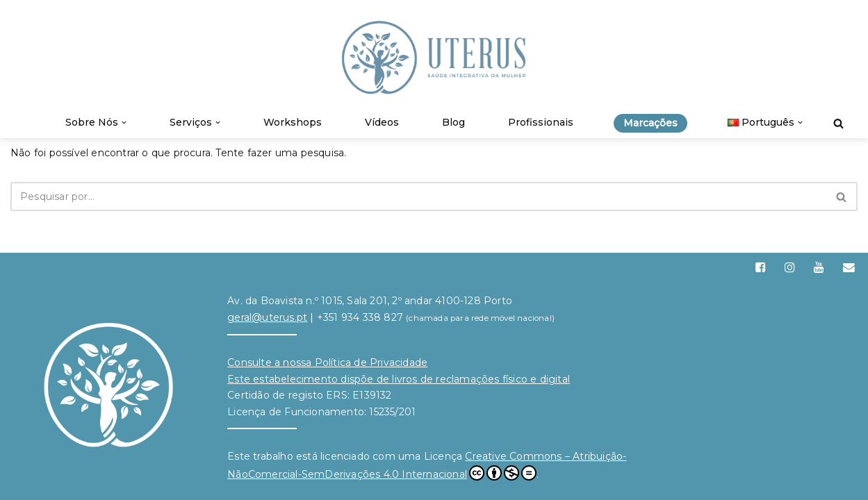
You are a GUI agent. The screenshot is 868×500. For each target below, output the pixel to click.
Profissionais (541, 122)
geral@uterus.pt (267, 317)
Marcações (650, 123)
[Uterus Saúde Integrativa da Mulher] (434, 58)
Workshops (293, 122)
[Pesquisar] (838, 123)
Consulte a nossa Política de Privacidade (327, 362)
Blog (453, 122)
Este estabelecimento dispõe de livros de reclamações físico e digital (399, 379)
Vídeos (382, 122)
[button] (124, 123)
